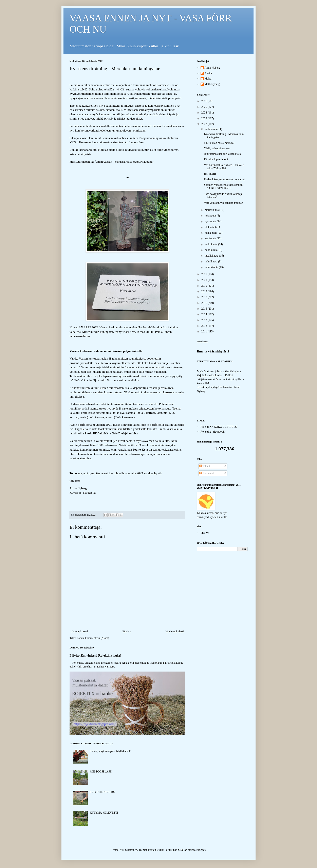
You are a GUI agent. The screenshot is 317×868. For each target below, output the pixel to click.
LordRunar (171, 850)
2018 (205, 291)
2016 (205, 303)
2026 (205, 101)
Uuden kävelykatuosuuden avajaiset (224, 179)
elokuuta (210, 227)
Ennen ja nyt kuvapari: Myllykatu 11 (111, 751)
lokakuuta (211, 216)
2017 (205, 297)
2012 (205, 326)
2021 (205, 274)
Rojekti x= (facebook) (213, 432)
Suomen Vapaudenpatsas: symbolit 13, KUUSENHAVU (224, 187)
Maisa (208, 79)
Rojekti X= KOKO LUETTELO (219, 427)
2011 (204, 332)
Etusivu (127, 631)
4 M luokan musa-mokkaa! (219, 143)
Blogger (201, 850)
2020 (205, 280)
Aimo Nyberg (212, 68)
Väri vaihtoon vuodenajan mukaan (223, 203)
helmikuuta (211, 262)
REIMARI (210, 174)
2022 (205, 124)
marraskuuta (212, 210)
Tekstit (205, 466)
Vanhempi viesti (175, 631)
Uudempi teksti (79, 631)
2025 (205, 107)
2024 (205, 113)
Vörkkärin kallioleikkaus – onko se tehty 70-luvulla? (224, 167)
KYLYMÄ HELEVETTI (104, 813)
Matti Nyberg (212, 84)
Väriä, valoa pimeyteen (217, 148)
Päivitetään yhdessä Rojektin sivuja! (95, 655)
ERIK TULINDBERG (102, 792)
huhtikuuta (211, 250)
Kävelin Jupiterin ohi (216, 159)
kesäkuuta (211, 238)
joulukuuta (211, 129)
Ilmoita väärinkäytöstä (213, 351)
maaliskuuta (212, 256)
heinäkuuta (211, 233)
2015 (205, 309)
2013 (205, 320)
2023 (205, 118)
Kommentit (207, 473)
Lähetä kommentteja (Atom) (93, 638)
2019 (205, 286)
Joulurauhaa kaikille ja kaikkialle (223, 154)
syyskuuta (211, 221)
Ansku (208, 73)
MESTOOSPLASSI (101, 772)
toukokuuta (211, 244)
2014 (205, 314)
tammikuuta (212, 267)
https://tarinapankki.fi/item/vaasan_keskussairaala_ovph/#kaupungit (112, 162)
